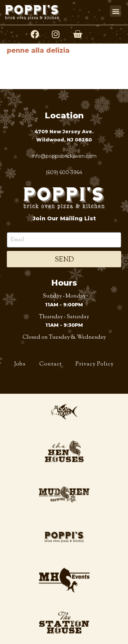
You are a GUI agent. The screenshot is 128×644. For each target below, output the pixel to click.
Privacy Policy (95, 364)
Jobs (20, 364)
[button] (116, 11)
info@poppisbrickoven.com (64, 156)
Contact (51, 364)
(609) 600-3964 (64, 172)
